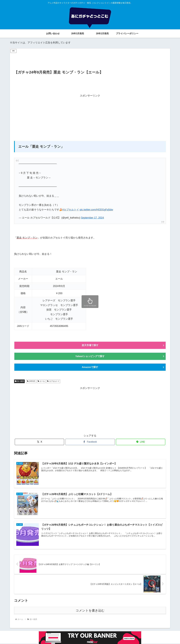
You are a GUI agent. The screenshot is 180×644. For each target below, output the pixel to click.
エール (41, 382)
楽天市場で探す (90, 345)
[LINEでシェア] (141, 442)
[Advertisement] (90, 60)
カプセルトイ (53, 382)
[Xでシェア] (39, 442)
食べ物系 (19, 382)
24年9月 (31, 382)
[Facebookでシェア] (90, 442)
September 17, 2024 (92, 218)
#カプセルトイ (71, 210)
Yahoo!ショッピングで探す (90, 356)
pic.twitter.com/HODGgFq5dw (96, 210)
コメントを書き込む (90, 611)
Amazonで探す (90, 367)
